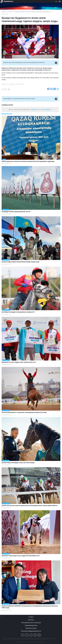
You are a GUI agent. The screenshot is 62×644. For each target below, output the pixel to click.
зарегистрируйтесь (46, 109)
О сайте (31, 617)
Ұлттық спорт (10, 12)
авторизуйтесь (34, 109)
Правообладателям (31, 625)
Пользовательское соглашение (31, 623)
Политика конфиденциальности (31, 631)
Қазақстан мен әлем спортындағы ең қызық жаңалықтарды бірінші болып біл (30, 63)
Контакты (31, 620)
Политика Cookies (31, 628)
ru (56, 1)
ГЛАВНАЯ (4, 12)
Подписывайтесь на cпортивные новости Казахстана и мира (30, 99)
